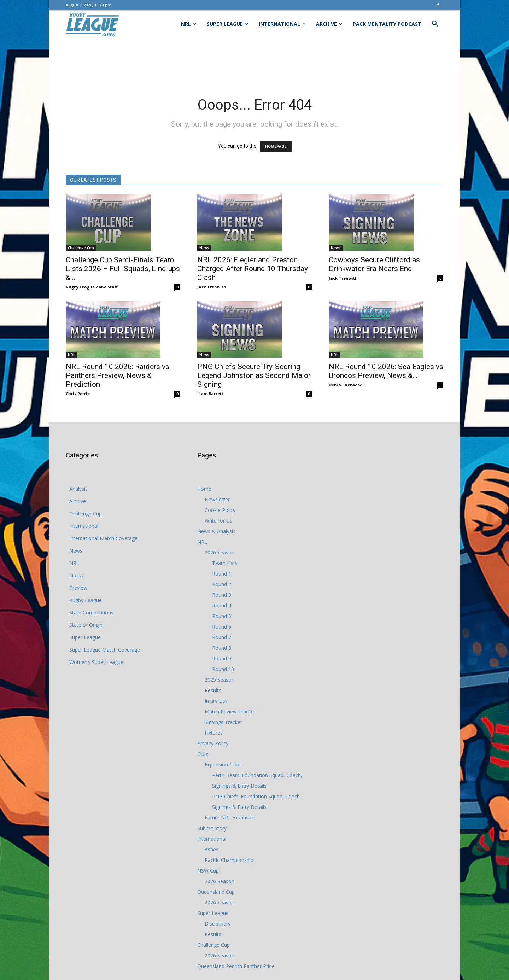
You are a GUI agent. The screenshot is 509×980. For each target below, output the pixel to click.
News (204, 248)
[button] (435, 25)
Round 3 (222, 595)
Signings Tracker (223, 722)
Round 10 (223, 669)
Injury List (216, 701)
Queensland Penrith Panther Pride (236, 966)
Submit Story (212, 828)
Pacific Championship (229, 860)
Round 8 (222, 648)
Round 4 (222, 605)
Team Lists (225, 563)
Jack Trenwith (212, 287)
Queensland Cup (216, 892)
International (282, 24)
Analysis (78, 489)
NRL (189, 24)
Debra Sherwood (346, 385)
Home (204, 489)
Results (213, 690)
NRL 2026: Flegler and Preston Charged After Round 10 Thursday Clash (253, 269)
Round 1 (222, 574)
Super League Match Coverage (105, 650)
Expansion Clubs (223, 765)
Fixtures (214, 733)
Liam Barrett (210, 394)
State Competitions (91, 612)
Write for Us (218, 521)
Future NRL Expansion (230, 818)
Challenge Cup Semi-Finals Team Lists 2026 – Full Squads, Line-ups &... (123, 269)
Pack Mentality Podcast (387, 24)
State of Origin (86, 625)
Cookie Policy (220, 510)
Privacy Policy (213, 743)
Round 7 (222, 637)
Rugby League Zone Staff (92, 287)
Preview (78, 588)
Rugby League (86, 600)
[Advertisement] (255, 63)
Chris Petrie (78, 394)
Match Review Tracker (230, 711)
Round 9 (222, 658)
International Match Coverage (103, 538)
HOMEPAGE (276, 147)
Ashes (212, 849)
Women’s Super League (96, 662)
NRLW (77, 575)
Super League (228, 24)
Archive (329, 24)
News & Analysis (216, 531)
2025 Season (220, 680)
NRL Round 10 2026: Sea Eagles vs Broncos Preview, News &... (386, 371)
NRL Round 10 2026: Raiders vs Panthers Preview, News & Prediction (118, 375)
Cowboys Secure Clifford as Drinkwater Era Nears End (374, 264)
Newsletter (217, 499)
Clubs (203, 754)
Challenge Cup (81, 248)
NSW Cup (208, 871)
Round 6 (222, 627)
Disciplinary (218, 924)
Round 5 (222, 616)
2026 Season (220, 552)
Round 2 (222, 584)
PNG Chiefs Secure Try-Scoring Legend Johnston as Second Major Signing (254, 375)
